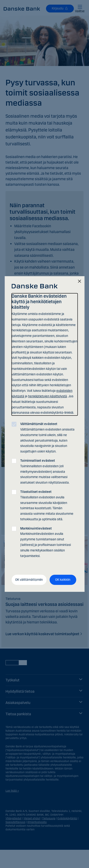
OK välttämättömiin (29, 580)
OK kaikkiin (63, 580)
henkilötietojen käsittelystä (47, 396)
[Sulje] (79, 282)
